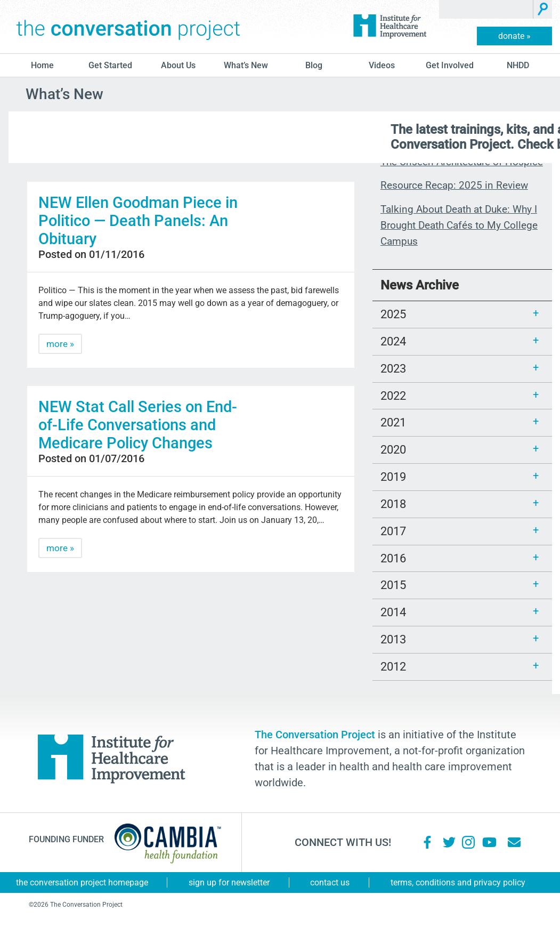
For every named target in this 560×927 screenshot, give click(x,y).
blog (314, 65)
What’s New (246, 65)
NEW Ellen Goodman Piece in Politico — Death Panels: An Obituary (138, 221)
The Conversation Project (128, 27)
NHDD (518, 65)
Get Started (110, 65)
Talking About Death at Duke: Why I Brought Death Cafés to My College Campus (459, 225)
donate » (514, 36)
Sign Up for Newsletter (229, 882)
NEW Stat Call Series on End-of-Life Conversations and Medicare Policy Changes (138, 425)
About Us (178, 65)
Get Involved (450, 65)
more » (60, 344)
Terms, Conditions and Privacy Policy (458, 882)
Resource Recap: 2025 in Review (454, 185)
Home (42, 65)
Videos (382, 65)
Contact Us (330, 882)
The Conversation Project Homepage (82, 882)
